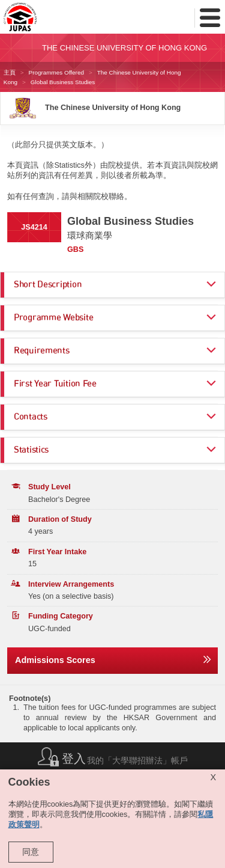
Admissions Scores (55, 660)
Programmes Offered (56, 72)
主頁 (10, 72)
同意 (31, 852)
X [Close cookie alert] (213, 777)
